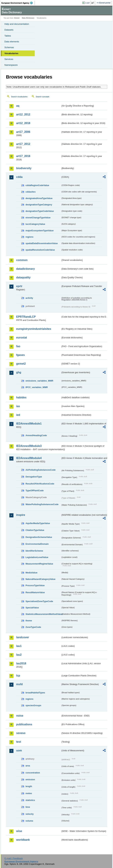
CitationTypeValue (35, 530)
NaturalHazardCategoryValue (41, 579)
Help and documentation (17, 24)
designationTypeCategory (39, 205)
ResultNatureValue (35, 592)
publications (24, 724)
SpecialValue (32, 608)
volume (29, 821)
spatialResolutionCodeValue (40, 250)
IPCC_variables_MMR (37, 387)
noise (20, 716)
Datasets (9, 30)
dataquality (23, 277)
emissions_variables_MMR (39, 381)
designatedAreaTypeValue (39, 198)
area (28, 766)
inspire (21, 515)
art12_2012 (23, 114)
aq (18, 106)
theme (29, 621)
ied (18, 415)
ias (18, 406)
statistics (30, 800)
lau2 (19, 655)
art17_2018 (23, 156)
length (29, 786)
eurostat (22, 338)
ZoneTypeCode (33, 627)
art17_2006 (23, 132)
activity (29, 298)
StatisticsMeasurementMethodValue (43, 614)
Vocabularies (11, 53)
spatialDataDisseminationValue (42, 243)
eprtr (19, 286)
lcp (18, 676)
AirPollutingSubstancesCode (41, 470)
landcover (23, 637)
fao (18, 346)
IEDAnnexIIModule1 (29, 424)
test (19, 742)
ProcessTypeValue (35, 585)
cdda (19, 177)
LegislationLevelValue (37, 557)
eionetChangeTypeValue (38, 218)
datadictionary (25, 269)
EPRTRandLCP (26, 317)
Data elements (12, 42)
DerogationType (34, 477)
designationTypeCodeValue (40, 211)
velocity (30, 814)
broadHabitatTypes (35, 693)
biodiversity (24, 168)
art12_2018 (23, 123)
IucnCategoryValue (35, 224)
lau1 (19, 646)
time (28, 807)
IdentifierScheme (34, 551)
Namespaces (11, 65)
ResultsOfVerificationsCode (40, 484)
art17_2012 (23, 144)
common (22, 260)
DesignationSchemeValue (39, 537)
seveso (21, 733)
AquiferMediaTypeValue (38, 523)
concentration (33, 773)
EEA (18, 3)
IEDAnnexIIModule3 (29, 446)
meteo (29, 793)
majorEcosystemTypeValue (40, 231)
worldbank (23, 840)
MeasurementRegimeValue (39, 564)
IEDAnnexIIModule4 (29, 458)
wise (19, 831)
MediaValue (31, 573)
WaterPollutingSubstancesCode (42, 504)
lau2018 (21, 663)
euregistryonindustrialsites (34, 329)
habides (21, 397)
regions (29, 237)
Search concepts (42, 97)
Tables (8, 36)
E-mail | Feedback (14, 858)
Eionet (17, 18)
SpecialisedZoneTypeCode (39, 601)
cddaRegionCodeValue (37, 185)
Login (88, 3)
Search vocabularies (19, 97)
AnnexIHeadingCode (36, 435)
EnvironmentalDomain (37, 544)
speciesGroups (33, 705)
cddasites (31, 192)
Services (9, 59)
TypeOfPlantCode (35, 491)
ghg (19, 372)
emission (30, 779)
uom (19, 750)
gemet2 (21, 364)
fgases (21, 355)
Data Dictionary (28, 18)
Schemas (9, 47)
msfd (19, 684)
